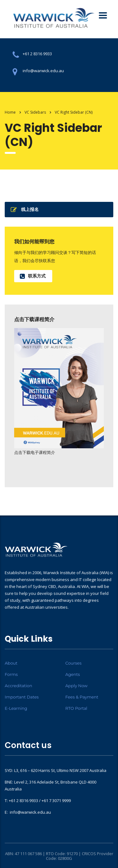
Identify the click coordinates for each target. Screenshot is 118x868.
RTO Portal (76, 708)
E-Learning (16, 708)
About (11, 663)
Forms (11, 674)
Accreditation (18, 686)
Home (10, 112)
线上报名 (25, 209)
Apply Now (77, 686)
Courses (74, 663)
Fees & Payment (82, 697)
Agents (73, 674)
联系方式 (33, 276)
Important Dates (22, 697)
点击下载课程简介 (34, 319)
